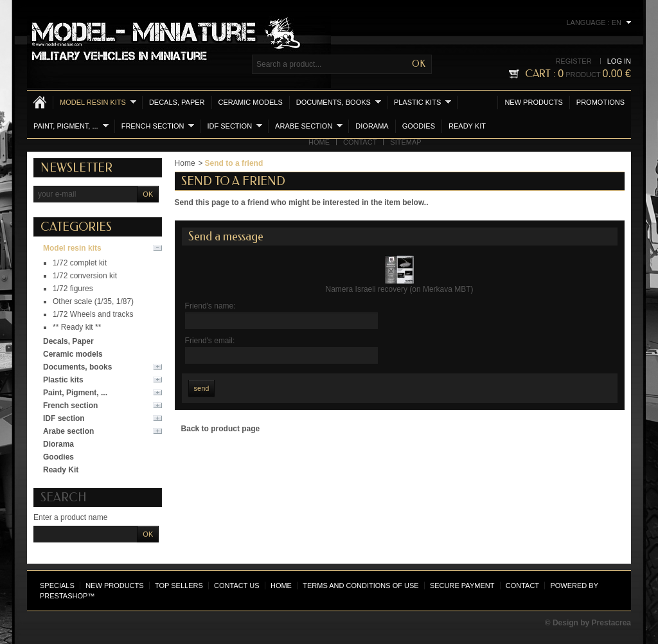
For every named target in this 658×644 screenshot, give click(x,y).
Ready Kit (467, 126)
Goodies (419, 126)
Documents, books (339, 102)
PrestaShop (64, 596)
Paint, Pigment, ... (71, 126)
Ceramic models (251, 102)
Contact (360, 142)
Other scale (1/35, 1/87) (93, 301)
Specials (57, 586)
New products (533, 102)
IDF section (235, 126)
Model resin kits (98, 102)
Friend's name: (210, 306)
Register (573, 61)
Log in (619, 61)
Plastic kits (422, 102)
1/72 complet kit (80, 263)
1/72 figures (73, 289)
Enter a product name (70, 517)
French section (158, 126)
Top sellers (179, 586)
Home (319, 142)
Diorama (372, 126)
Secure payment (462, 586)
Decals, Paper (177, 102)
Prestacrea (611, 623)
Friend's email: (210, 341)
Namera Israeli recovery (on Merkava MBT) (400, 289)
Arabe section (309, 126)
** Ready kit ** (77, 327)
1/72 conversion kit (85, 276)
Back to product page (221, 429)
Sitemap (405, 142)
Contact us (237, 586)
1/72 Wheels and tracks (93, 314)
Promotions (600, 102)
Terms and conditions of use (360, 586)
